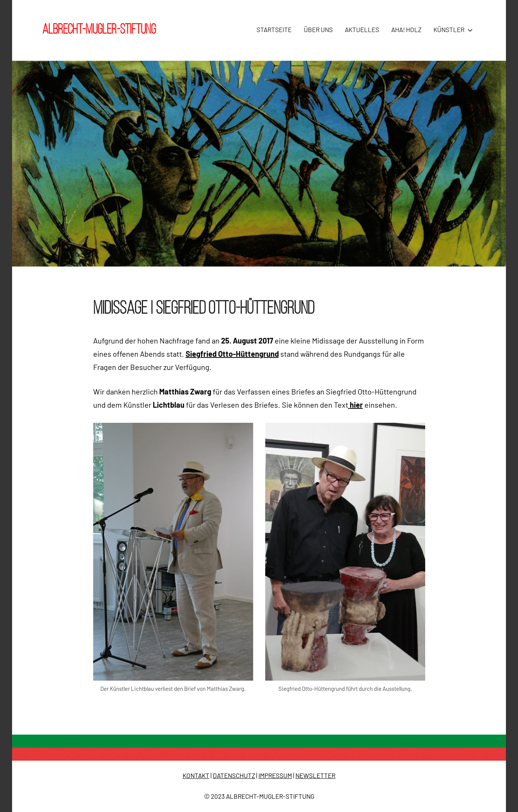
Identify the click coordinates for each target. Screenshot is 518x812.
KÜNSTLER (452, 29)
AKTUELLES (362, 29)
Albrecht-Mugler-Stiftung (99, 30)
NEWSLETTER (315, 775)
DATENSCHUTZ (234, 775)
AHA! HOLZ (406, 29)
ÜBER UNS (318, 29)
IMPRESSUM (275, 775)
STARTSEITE (274, 29)
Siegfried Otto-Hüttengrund (232, 354)
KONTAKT (196, 775)
